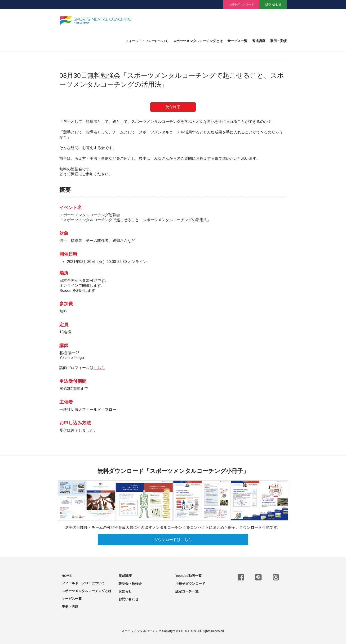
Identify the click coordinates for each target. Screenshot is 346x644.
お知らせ (125, 590)
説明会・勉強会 (130, 583)
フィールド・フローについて (147, 41)
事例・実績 (278, 41)
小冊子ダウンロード (241, 4)
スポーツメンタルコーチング (141, 630)
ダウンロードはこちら (173, 539)
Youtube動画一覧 (189, 575)
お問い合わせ (273, 4)
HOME (67, 575)
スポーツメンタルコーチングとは (198, 41)
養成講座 (259, 41)
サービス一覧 (237, 41)
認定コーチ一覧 (187, 590)
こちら (99, 368)
